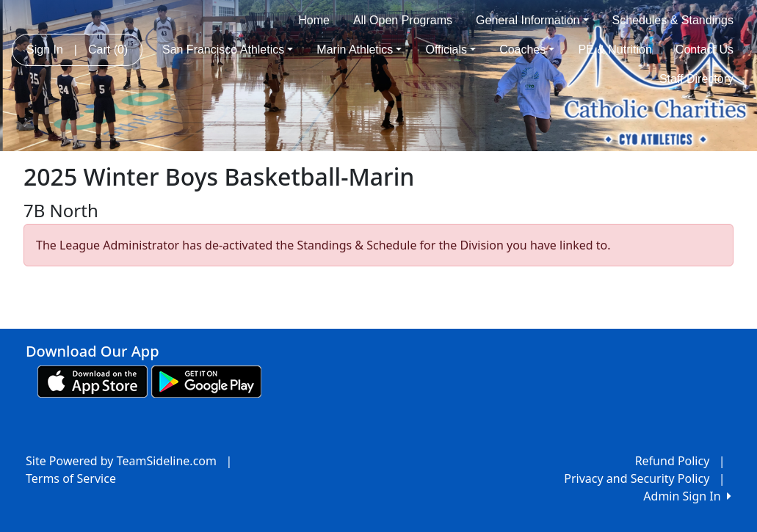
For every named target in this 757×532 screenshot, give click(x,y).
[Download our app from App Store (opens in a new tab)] (93, 380)
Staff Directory (696, 79)
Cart (108, 50)
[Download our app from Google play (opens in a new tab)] (206, 380)
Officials (450, 50)
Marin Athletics (359, 50)
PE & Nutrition (615, 50)
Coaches (527, 50)
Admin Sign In (687, 496)
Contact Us (705, 50)
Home (314, 20)
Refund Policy (673, 461)
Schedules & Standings (673, 20)
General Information (532, 20)
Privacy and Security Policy (637, 478)
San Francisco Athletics (228, 50)
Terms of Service (71, 478)
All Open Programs (403, 20)
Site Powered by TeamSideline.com (121, 461)
